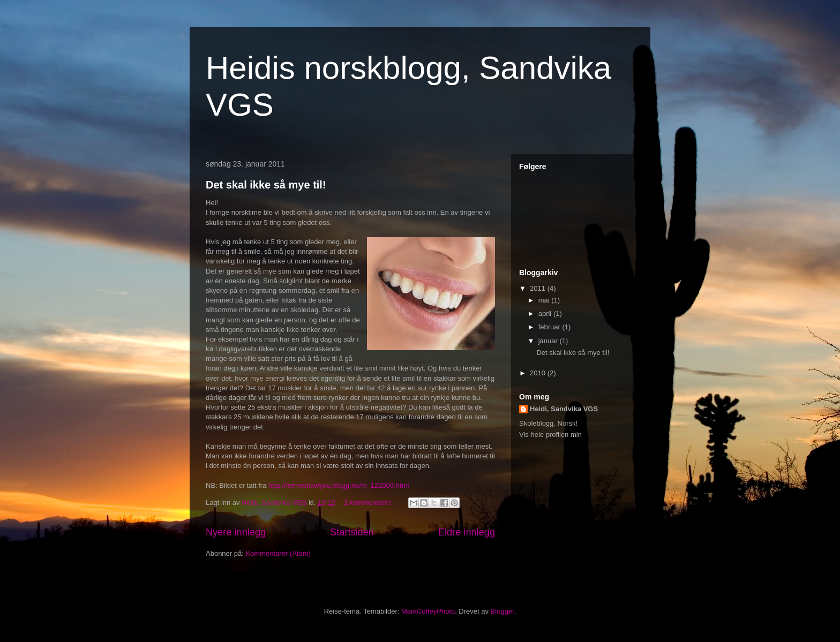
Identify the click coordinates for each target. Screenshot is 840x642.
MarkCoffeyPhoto (428, 611)
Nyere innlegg (236, 532)
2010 (539, 373)
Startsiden (352, 532)
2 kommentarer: (369, 503)
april (546, 314)
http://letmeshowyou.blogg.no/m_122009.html (339, 485)
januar (549, 341)
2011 (539, 288)
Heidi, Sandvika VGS (564, 409)
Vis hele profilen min (550, 435)
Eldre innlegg (467, 532)
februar (550, 327)
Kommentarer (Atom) (278, 553)
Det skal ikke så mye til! (266, 185)
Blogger (502, 611)
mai (545, 300)
